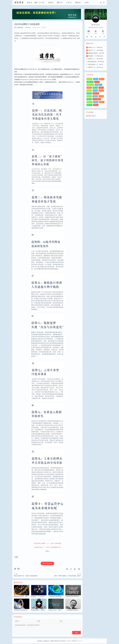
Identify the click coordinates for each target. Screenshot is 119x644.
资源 (102, 102)
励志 (89, 99)
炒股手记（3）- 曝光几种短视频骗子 (98, 59)
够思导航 (89, 116)
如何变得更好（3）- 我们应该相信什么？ (99, 64)
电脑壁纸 (90, 85)
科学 (97, 82)
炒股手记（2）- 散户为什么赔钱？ (97, 67)
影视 (90, 105)
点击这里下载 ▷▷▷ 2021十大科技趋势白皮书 (47, 547)
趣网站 (90, 82)
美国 (89, 96)
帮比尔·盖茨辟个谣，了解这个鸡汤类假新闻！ (26, 576)
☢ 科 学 (24, 7)
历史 (96, 79)
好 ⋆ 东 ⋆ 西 (39, 3)
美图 (89, 93)
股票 (90, 102)
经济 (96, 102)
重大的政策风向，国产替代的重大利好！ (99, 62)
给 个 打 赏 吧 (48, 564)
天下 (95, 90)
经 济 (69, 3)
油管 (89, 88)
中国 (95, 96)
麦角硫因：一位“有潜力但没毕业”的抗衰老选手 (101, 56)
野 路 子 (94, 116)
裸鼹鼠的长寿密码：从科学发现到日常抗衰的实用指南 (103, 53)
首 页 (30, 3)
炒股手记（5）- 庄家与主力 (96, 47)
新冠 (89, 90)
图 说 (78, 3)
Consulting (97, 99)
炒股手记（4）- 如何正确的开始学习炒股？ (100, 50)
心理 (101, 88)
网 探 (50, 3)
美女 (102, 79)
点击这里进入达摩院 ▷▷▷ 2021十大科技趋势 (47, 543)
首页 (19, 7)
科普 (16, 557)
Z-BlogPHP (69, 641)
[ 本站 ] (87, 3)
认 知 (60, 3)
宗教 (101, 96)
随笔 (96, 105)
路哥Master (20, 28)
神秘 (95, 88)
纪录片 (96, 93)
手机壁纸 (99, 85)
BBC (101, 90)
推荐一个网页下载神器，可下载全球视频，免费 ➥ (68, 576)
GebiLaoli (80, 641)
